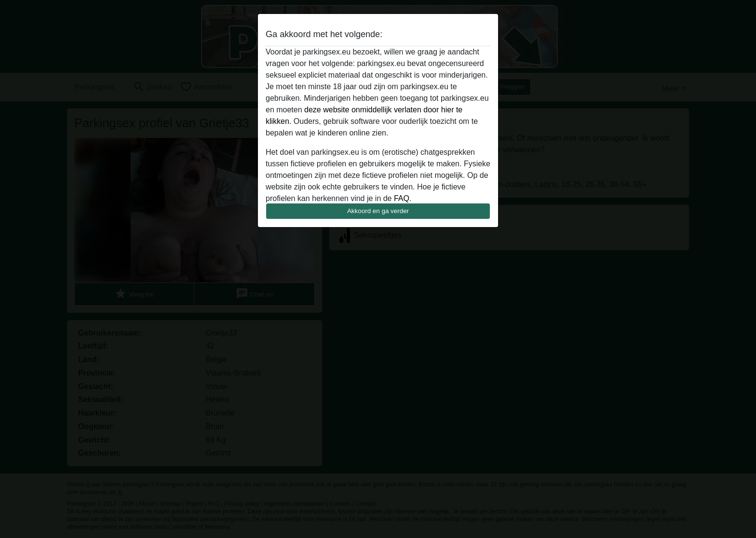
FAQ (402, 198)
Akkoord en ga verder (378, 211)
